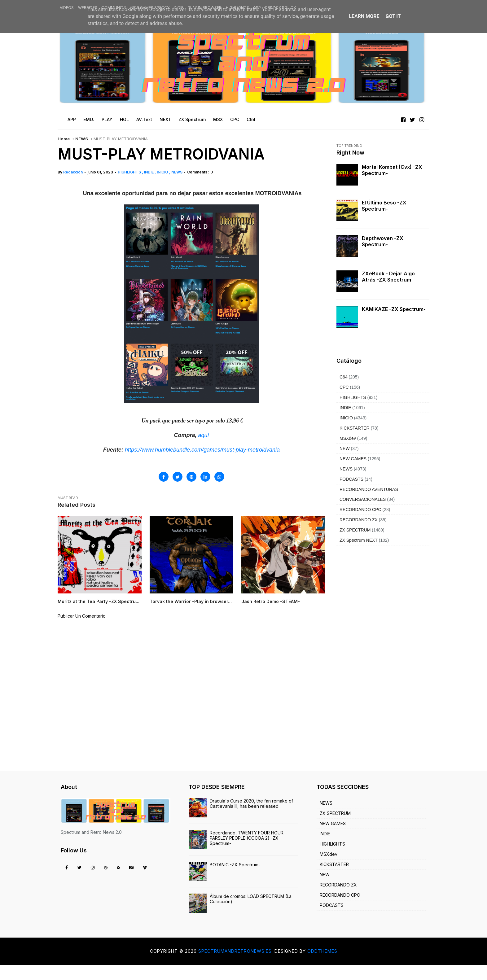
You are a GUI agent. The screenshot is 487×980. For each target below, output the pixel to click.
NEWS (82, 139)
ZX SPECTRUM (355, 530)
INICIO (163, 172)
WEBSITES (88, 8)
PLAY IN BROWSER (205, 8)
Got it (393, 16)
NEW (345, 448)
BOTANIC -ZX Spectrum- (235, 879)
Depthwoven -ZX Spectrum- (383, 241)
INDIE (179, 8)
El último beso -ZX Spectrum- (384, 206)
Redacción (73, 172)
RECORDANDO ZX (359, 520)
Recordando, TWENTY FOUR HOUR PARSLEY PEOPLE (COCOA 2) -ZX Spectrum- (247, 853)
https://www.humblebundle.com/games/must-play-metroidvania (202, 450)
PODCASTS (351, 479)
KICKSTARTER (355, 428)
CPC (344, 387)
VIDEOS (67, 8)
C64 (344, 377)
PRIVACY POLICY (281, 8)
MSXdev (348, 438)
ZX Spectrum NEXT (359, 540)
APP (257, 8)
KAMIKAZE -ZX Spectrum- (394, 309)
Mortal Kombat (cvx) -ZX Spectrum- (392, 170)
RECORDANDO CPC (360, 510)
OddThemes (322, 966)
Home (64, 139)
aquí (203, 435)
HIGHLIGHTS (237, 8)
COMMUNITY (114, 8)
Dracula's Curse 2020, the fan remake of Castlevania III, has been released (251, 819)
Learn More (364, 16)
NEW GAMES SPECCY (150, 8)
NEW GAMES (353, 459)
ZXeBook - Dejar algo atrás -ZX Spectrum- (388, 277)
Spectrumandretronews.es (235, 966)
